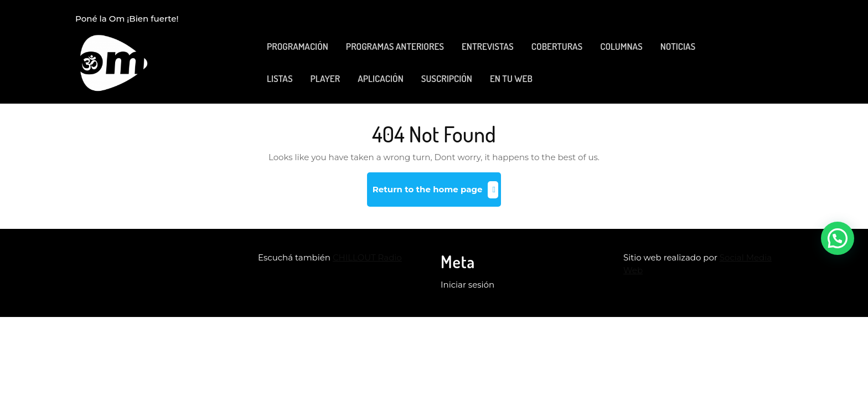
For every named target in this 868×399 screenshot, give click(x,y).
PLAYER (325, 78)
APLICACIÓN (381, 78)
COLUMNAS (621, 46)
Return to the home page (437, 194)
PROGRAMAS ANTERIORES (395, 46)
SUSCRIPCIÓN (447, 78)
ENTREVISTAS (488, 46)
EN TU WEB (511, 78)
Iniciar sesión (467, 285)
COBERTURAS (557, 46)
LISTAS (280, 78)
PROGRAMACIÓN (298, 46)
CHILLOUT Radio (367, 257)
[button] (838, 238)
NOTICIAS (678, 46)
